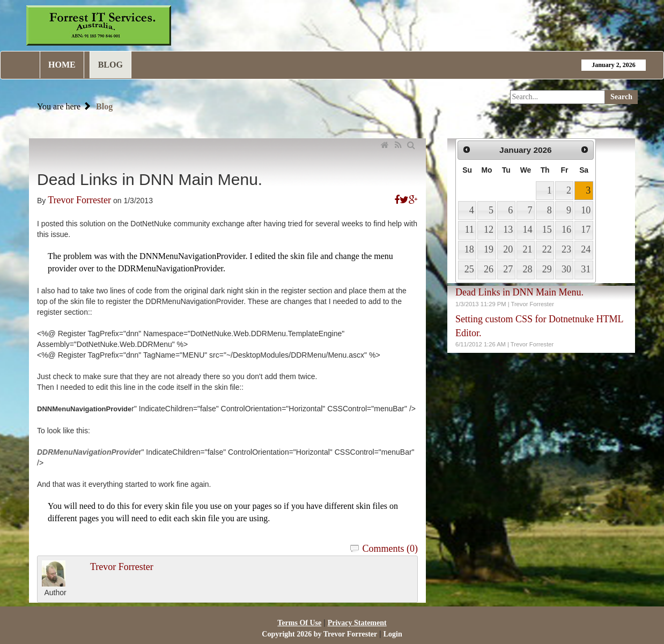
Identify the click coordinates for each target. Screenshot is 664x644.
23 (566, 249)
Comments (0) (390, 549)
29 (547, 269)
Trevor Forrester (79, 200)
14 (527, 230)
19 (489, 249)
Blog (110, 65)
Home (62, 65)
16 (566, 230)
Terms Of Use (299, 623)
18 (469, 249)
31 (586, 269)
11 (469, 230)
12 (489, 230)
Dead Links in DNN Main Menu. (519, 292)
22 (547, 249)
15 (547, 230)
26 (489, 269)
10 (586, 210)
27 (508, 269)
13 (508, 230)
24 (586, 249)
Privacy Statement (357, 623)
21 (527, 249)
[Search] (558, 97)
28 (527, 269)
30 (566, 269)
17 (586, 230)
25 (469, 269)
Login (393, 634)
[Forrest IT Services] (99, 25)
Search (621, 97)
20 (508, 249)
